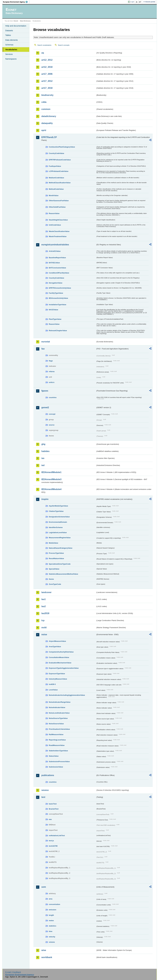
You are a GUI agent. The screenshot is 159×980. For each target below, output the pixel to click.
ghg (43, 444)
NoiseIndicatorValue (57, 707)
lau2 (44, 606)
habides (45, 451)
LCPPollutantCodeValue (59, 171)
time (51, 931)
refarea (52, 371)
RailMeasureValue (56, 734)
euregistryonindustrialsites (55, 245)
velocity (52, 937)
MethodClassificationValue (60, 183)
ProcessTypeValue (56, 553)
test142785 (53, 846)
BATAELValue (54, 263)
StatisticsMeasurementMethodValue (63, 574)
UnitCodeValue (55, 225)
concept (52, 414)
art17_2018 (47, 88)
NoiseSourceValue (56, 724)
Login (132, 2)
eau (50, 819)
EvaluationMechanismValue (60, 663)
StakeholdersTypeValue (58, 751)
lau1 (44, 599)
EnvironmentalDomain (58, 522)
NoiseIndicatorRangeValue (60, 702)
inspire (45, 499)
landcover (47, 592)
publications (48, 775)
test (43, 797)
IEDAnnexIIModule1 (51, 472)
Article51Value (55, 251)
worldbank (47, 957)
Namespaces (11, 59)
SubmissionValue (56, 767)
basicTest (53, 804)
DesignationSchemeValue (59, 517)
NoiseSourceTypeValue (58, 718)
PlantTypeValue (55, 319)
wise (44, 950)
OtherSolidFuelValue (57, 207)
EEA (16, 2)
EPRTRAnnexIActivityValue (60, 288)
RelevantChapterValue (58, 331)
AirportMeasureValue (57, 641)
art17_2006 (47, 74)
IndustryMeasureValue (58, 679)
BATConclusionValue (57, 268)
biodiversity (47, 95)
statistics (53, 926)
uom (44, 887)
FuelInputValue (55, 166)
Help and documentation (16, 26)
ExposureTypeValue (57, 674)
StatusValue (54, 756)
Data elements (12, 40)
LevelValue (53, 690)
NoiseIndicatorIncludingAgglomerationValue (67, 695)
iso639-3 (52, 684)
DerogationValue (56, 283)
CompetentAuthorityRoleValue (61, 652)
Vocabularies (11, 50)
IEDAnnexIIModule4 (51, 489)
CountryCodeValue (56, 153)
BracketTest (54, 809)
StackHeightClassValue (58, 220)
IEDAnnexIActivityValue (59, 298)
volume (52, 942)
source (52, 425)
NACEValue (54, 310)
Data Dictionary (25, 21)
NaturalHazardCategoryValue (61, 548)
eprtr (44, 130)
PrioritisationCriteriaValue (59, 729)
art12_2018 (47, 67)
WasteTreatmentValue (58, 236)
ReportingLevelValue (57, 740)
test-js (51, 841)
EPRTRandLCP (49, 137)
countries (53, 397)
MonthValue (54, 195)
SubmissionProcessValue (59, 762)
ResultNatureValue (56, 558)
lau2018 (45, 613)
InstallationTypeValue (58, 305)
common (46, 109)
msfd (44, 628)
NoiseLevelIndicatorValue (59, 713)
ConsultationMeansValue (59, 657)
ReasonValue (54, 213)
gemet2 (45, 407)
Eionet (16, 21)
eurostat (46, 342)
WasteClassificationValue (59, 231)
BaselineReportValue (57, 258)
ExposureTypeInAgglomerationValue (64, 668)
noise (44, 634)
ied (43, 465)
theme (51, 579)
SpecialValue (54, 569)
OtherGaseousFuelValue (59, 201)
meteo (51, 921)
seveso (45, 790)
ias (43, 458)
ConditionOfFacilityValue (59, 273)
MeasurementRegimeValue (60, 538)
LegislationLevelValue (58, 532)
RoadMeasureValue (57, 745)
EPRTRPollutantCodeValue (60, 160)
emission (53, 910)
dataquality (47, 123)
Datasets (9, 31)
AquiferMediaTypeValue (58, 506)
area (51, 899)
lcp (43, 620)
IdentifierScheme (56, 527)
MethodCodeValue (56, 189)
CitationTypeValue (56, 511)
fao (43, 349)
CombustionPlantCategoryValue (62, 147)
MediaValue (54, 543)
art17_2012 (47, 81)
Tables (8, 35)
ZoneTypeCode (55, 584)
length (51, 915)
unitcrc (52, 382)
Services (9, 54)
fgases (45, 391)
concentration (55, 904)
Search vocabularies (44, 45)
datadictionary (49, 116)
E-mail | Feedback (13, 972)
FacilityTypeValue (56, 293)
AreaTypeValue (55, 647)
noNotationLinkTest (57, 836)
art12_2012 (47, 60)
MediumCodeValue (56, 178)
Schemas (9, 45)
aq (43, 53)
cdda (44, 102)
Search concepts (64, 45)
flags (51, 361)
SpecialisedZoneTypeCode (60, 564)
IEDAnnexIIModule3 (51, 479)
